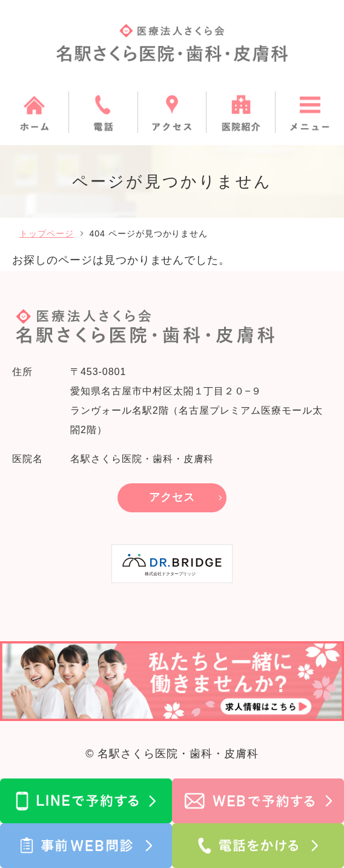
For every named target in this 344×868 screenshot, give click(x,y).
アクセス (172, 497)
